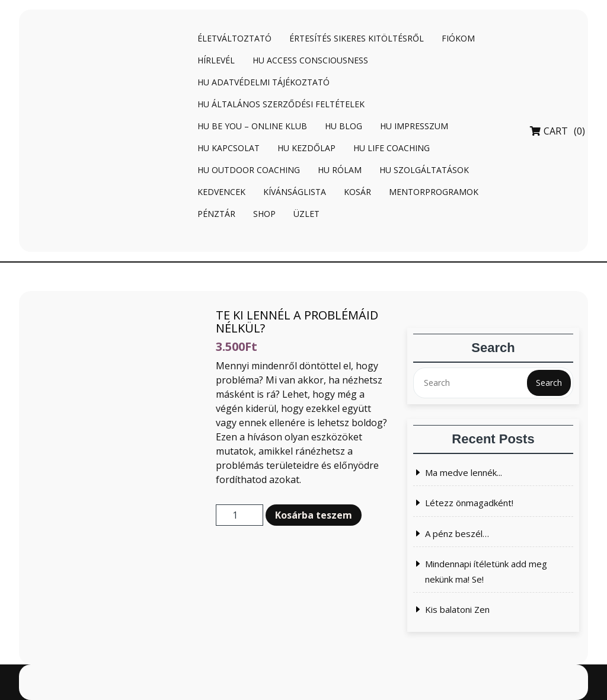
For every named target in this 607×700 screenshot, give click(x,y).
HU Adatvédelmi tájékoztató (263, 82)
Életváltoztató (234, 38)
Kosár (357, 192)
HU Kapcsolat (229, 148)
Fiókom (458, 38)
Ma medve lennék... (464, 472)
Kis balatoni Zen (457, 609)
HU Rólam (340, 170)
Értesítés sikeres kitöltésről (357, 38)
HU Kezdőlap (306, 148)
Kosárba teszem (314, 515)
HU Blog (344, 126)
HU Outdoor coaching (249, 170)
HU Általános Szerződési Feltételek (281, 104)
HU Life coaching (392, 148)
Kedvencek (221, 192)
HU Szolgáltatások (424, 170)
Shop (264, 214)
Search (549, 383)
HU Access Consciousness (310, 60)
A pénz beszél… (457, 533)
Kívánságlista (295, 192)
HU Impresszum (414, 126)
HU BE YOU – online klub (252, 126)
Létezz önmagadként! (469, 503)
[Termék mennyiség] (239, 515)
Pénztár (216, 214)
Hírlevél (216, 60)
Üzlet (306, 214)
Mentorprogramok (434, 192)
